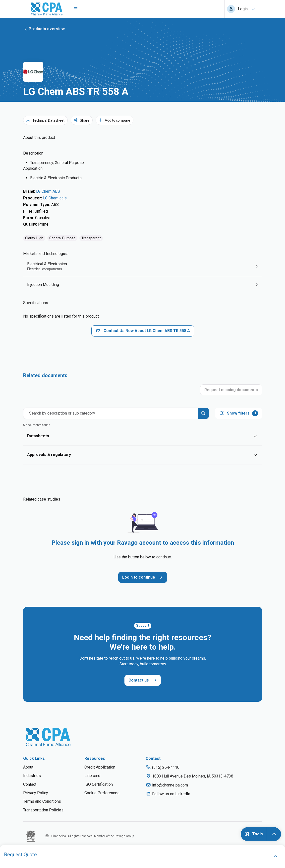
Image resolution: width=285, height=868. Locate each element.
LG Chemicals (55, 198)
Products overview (44, 29)
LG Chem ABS (48, 191)
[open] (276, 857)
